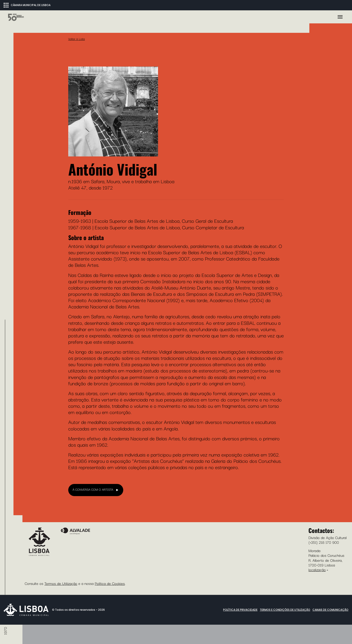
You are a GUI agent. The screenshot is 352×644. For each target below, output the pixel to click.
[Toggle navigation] (340, 75)
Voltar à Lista (77, 154)
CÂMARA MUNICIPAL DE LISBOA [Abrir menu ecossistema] (27, 5)
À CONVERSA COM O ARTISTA (93, 605)
